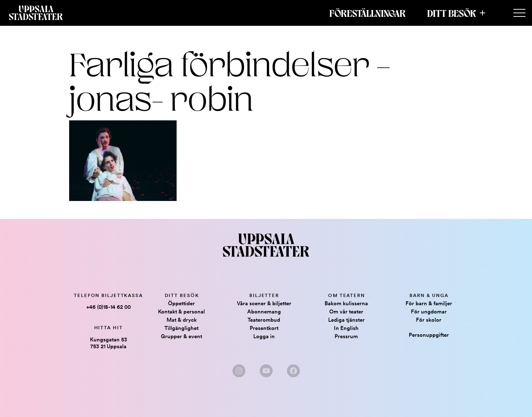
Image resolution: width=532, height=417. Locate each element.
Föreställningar (367, 13)
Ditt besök (452, 13)
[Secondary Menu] (519, 13)
